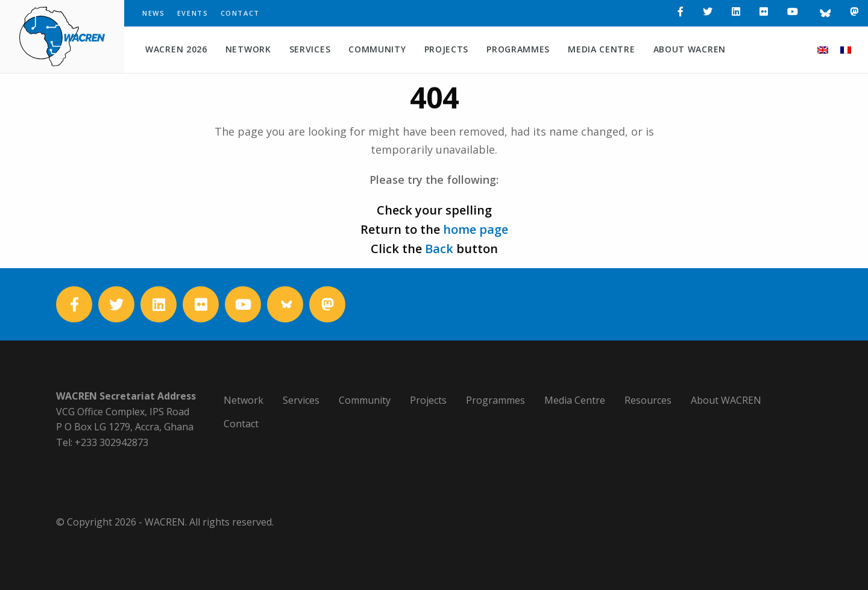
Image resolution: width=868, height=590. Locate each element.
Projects (447, 49)
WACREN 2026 (176, 49)
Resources (648, 400)
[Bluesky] (824, 13)
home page (476, 229)
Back (439, 249)
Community (377, 49)
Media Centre (601, 49)
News (154, 13)
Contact (241, 13)
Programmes (518, 49)
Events (193, 13)
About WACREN (690, 49)
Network (248, 49)
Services (310, 49)
